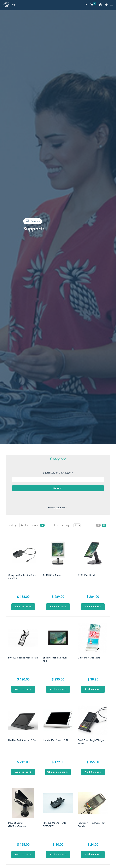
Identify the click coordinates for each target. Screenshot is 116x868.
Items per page (62, 525)
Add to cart (23, 607)
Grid (104, 525)
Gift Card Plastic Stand (89, 658)
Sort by (12, 525)
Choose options (58, 772)
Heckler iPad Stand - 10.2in (22, 740)
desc (42, 525)
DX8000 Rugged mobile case (23, 658)
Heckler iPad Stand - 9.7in (56, 740)
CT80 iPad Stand (86, 575)
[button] (112, 5)
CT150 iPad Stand (52, 575)
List (98, 525)
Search (58, 488)
